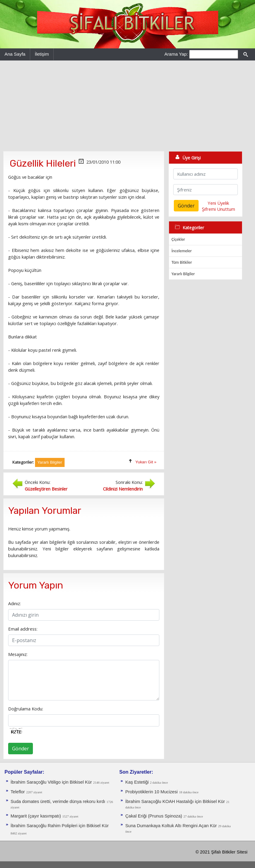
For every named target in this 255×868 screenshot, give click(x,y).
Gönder (21, 749)
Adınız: (14, 603)
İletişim (42, 54)
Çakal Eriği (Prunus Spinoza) (154, 816)
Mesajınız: (18, 654)
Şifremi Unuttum (218, 209)
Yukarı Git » (146, 462)
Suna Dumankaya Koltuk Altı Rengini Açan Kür (171, 826)
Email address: (23, 629)
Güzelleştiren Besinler (46, 489)
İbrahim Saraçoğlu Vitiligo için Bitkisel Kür (51, 782)
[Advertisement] (127, 106)
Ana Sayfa (15, 54)
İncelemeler (182, 251)
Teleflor (18, 792)
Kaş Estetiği (137, 782)
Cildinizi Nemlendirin (123, 489)
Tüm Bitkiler (182, 262)
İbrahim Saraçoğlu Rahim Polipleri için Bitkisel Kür (60, 826)
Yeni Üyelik (218, 203)
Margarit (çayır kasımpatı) (36, 816)
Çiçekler (178, 239)
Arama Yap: (176, 54)
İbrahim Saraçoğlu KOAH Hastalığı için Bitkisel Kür (175, 801)
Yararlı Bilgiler (183, 274)
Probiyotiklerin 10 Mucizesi (151, 792)
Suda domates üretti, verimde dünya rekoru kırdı (58, 801)
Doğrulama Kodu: (26, 709)
